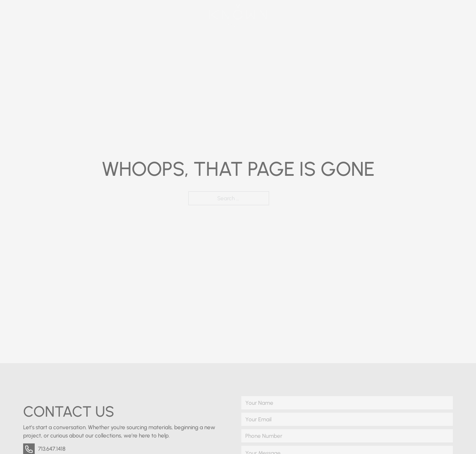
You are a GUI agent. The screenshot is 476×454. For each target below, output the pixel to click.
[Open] (464, 15)
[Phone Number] (347, 436)
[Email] (347, 419)
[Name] (347, 403)
